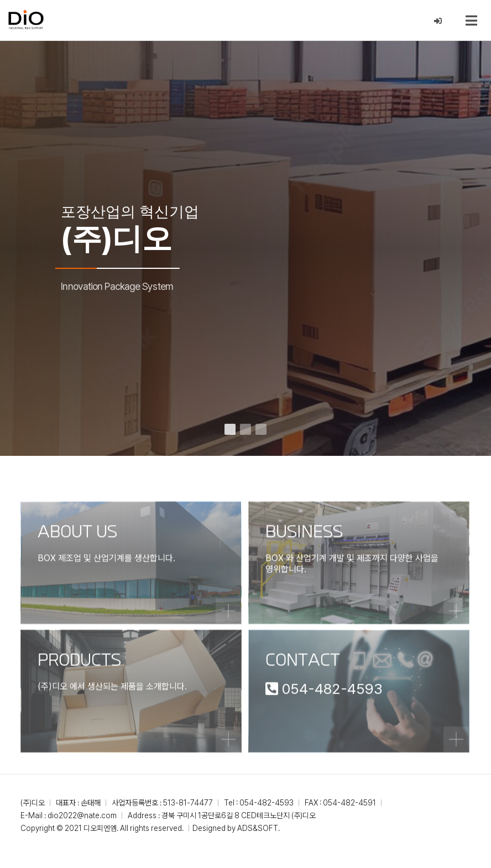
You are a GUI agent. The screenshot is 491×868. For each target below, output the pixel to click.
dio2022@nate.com (82, 815)
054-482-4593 (267, 803)
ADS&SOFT (258, 828)
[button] (230, 429)
